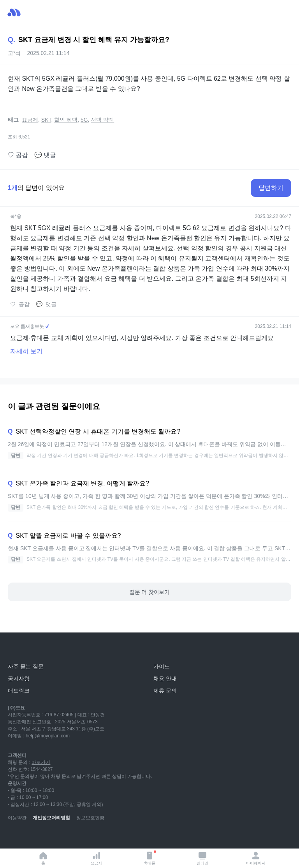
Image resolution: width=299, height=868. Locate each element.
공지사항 (19, 678)
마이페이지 (256, 858)
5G (84, 120)
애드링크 (19, 691)
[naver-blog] (31, 837)
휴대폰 (150, 858)
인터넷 (202, 858)
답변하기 (271, 188)
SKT (46, 120)
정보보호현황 (90, 818)
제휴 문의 (165, 691)
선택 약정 (102, 120)
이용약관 (17, 818)
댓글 (45, 155)
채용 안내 (165, 678)
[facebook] (65, 837)
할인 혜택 (66, 120)
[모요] (25, 649)
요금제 (97, 858)
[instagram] (48, 837)
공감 (18, 155)
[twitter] (83, 837)
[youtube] (14, 837)
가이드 (162, 666)
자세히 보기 (26, 351)
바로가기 (41, 762)
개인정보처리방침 (51, 818)
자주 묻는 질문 (26, 666)
